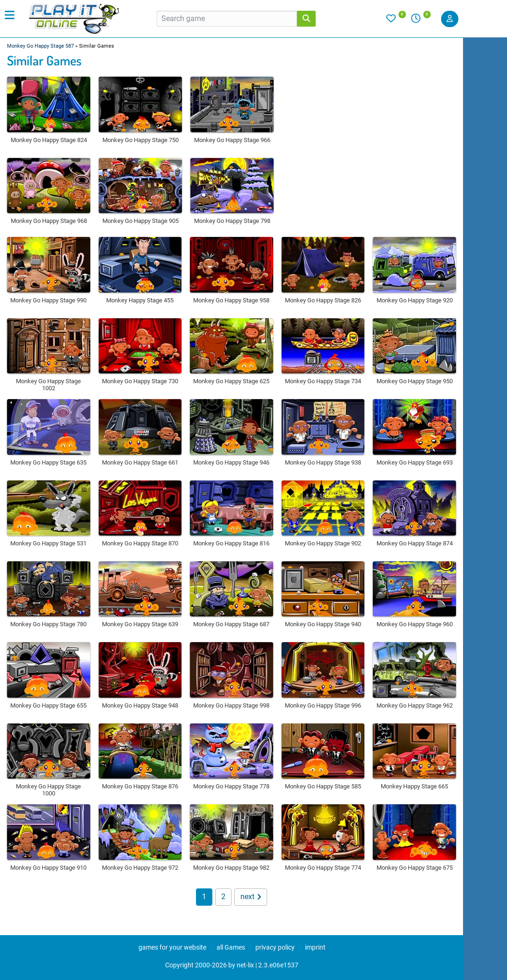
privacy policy (275, 947)
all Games (231, 947)
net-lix (245, 965)
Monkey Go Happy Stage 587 (40, 46)
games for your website (172, 947)
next (251, 897)
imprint (315, 947)
